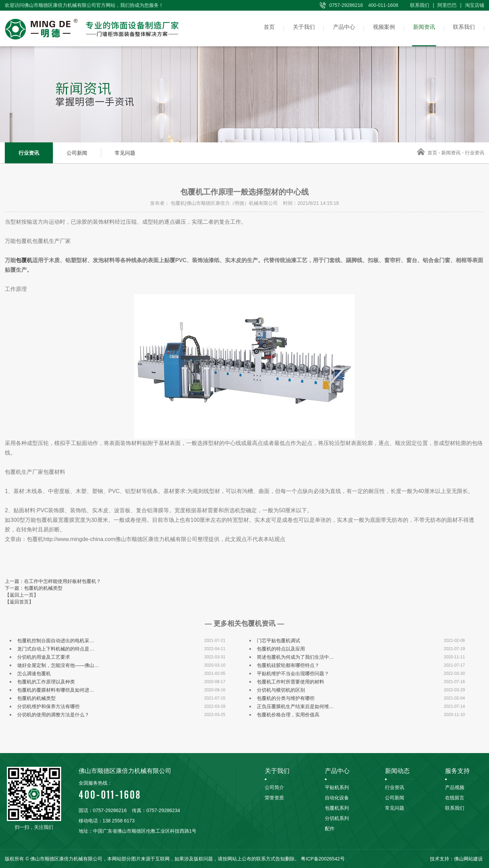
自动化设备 (337, 798)
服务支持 (457, 771)
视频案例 (378, 28)
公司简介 (274, 787)
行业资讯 (29, 153)
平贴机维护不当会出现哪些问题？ (293, 673)
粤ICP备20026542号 (323, 859)
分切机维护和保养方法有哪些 (48, 706)
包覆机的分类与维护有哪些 (286, 698)
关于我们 (293, 28)
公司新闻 (77, 153)
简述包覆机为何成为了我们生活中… (295, 657)
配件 (330, 829)
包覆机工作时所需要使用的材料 (291, 682)
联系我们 (420, 5)
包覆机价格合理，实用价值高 (288, 715)
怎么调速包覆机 (34, 673)
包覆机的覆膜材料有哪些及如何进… (56, 690)
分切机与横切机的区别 (281, 690)
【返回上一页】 (22, 595)
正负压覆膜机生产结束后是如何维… (295, 706)
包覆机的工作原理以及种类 (46, 682)
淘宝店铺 (475, 5)
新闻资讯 (420, 28)
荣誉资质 (274, 798)
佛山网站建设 (468, 859)
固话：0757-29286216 (103, 810)
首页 (255, 28)
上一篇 (53, 581)
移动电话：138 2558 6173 (107, 821)
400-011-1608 (157, 790)
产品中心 (335, 28)
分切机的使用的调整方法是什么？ (53, 715)
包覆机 (24, 260)
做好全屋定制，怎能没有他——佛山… (58, 665)
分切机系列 (337, 818)
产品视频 (455, 787)
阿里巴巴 (447, 5)
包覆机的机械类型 (36, 698)
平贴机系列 (337, 787)
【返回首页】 (19, 602)
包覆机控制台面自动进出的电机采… (56, 641)
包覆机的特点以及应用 (281, 649)
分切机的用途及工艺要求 (44, 657)
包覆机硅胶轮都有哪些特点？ (288, 665)
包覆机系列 (337, 808)
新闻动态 (397, 771)
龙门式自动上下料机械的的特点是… (56, 649)
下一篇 (34, 588)
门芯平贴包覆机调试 (278, 641)
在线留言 (455, 798)
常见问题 (125, 153)
